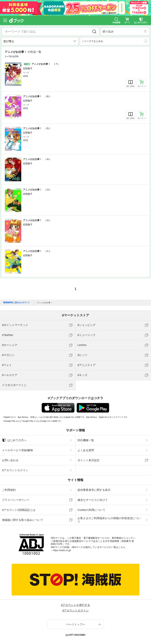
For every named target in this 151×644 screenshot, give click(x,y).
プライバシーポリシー (16, 500)
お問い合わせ (10, 460)
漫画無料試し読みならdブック (17, 303)
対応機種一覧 (86, 440)
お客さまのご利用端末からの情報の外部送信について (109, 520)
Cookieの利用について (91, 510)
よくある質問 (86, 450)
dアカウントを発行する (75, 605)
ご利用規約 (9, 490)
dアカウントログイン (15, 470)
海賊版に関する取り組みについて (23, 520)
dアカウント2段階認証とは (19, 510)
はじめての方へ (14, 440)
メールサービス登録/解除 (17, 450)
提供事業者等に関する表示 (94, 490)
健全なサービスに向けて (93, 500)
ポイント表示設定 (88, 460)
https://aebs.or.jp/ (62, 550)
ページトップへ (75, 624)
